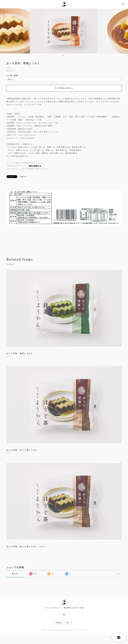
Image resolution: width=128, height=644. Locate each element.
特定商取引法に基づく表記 (74, 608)
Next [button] (124, 31)
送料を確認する (35, 166)
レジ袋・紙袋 (12, 76)
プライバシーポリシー (52, 608)
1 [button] (63, 56)
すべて (15, 574)
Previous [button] (4, 31)
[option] (64, 31)
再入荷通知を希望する (64, 88)
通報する (24, 177)
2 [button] (65, 56)
